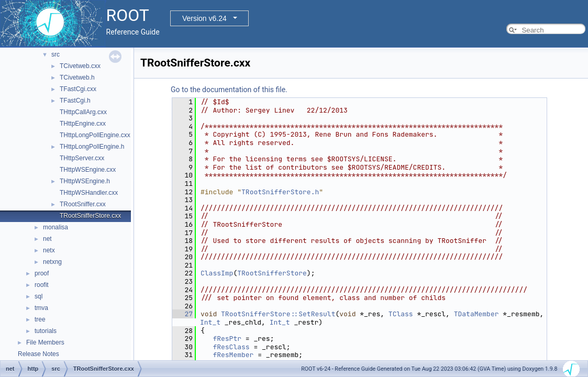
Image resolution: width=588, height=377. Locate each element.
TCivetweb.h (77, 77)
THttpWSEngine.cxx (88, 170)
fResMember (233, 355)
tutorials (46, 331)
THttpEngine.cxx (83, 124)
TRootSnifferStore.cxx (90, 216)
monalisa (56, 227)
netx (49, 250)
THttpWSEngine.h (85, 181)
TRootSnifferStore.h (280, 192)
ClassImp (217, 273)
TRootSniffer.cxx (83, 204)
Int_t (210, 322)
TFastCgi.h (75, 101)
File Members (45, 342)
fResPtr (227, 339)
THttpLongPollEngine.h (92, 147)
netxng (52, 262)
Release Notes (38, 354)
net (47, 239)
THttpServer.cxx (82, 158)
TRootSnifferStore (272, 273)
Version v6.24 (204, 18)
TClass (401, 314)
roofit (42, 285)
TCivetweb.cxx (80, 66)
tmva (41, 308)
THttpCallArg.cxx (83, 112)
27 (182, 314)
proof (42, 273)
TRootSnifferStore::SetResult (278, 314)
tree (40, 319)
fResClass (231, 347)
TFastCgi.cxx (78, 89)
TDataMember (476, 314)
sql (38, 296)
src (56, 54)
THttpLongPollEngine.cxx (95, 135)
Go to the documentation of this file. (229, 90)
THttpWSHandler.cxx (89, 193)
